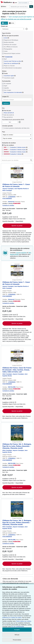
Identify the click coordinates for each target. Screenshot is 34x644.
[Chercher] (31, 7)
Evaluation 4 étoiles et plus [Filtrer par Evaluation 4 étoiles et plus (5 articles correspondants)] (16, 152)
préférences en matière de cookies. (12, 617)
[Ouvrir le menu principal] (4, 7)
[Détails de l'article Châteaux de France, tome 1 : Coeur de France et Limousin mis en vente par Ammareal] (17, 173)
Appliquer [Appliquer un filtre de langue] (6, 103)
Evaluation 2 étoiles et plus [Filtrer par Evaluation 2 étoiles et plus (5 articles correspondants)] (16, 147)
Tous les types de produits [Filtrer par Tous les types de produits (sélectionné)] (11, 36)
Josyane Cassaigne (21, 253)
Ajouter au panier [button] (17, 226)
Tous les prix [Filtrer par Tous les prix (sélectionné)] (7, 110)
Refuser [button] (17, 635)
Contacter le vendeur (8, 205)
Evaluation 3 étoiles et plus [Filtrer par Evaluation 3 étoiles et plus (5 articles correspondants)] (16, 150)
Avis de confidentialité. (18, 627)
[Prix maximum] (14, 122)
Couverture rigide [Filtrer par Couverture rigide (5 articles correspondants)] (9, 76)
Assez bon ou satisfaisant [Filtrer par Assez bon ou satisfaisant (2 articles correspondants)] (11, 63)
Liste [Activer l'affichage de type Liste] (4, 23)
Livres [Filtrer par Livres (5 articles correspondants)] (6, 38)
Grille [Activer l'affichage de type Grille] (12, 23)
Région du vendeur (8, 135)
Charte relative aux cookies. (24, 621)
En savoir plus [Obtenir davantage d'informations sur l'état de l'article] (9, 57)
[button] (31, 160)
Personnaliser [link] (17, 640)
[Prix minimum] (5, 122)
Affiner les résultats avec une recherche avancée (16, 19)
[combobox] (19, 7)
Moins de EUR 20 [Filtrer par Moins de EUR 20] (8, 113)
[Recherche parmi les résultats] (17, 160)
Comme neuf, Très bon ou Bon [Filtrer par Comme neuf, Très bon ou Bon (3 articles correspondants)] (13, 61)
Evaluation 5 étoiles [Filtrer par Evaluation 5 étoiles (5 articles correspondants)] (14, 154)
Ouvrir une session (23, 3)
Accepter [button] (17, 630)
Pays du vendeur (7, 138)
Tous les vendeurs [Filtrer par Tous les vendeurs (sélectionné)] (9, 145)
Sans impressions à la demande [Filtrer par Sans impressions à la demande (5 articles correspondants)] (13, 92)
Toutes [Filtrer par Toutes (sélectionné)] (5, 73)
